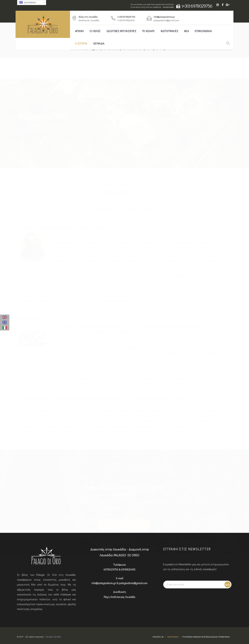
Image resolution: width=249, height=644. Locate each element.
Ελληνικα (28, 2)
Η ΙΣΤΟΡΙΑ (81, 43)
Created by (158, 637)
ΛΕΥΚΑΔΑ (99, 43)
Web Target (173, 637)
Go (228, 585)
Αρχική (79, 31)
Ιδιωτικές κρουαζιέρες (121, 31)
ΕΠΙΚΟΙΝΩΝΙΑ (203, 31)
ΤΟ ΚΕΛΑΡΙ (148, 31)
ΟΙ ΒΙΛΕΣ (95, 31)
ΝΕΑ (186, 31)
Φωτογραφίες (169, 31)
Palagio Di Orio (53, 637)
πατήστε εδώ (168, 7)
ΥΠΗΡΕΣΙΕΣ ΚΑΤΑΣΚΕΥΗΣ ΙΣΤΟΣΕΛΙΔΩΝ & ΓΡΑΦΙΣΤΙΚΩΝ (206, 637)
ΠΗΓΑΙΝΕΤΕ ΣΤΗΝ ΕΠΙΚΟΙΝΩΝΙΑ (124, 511)
